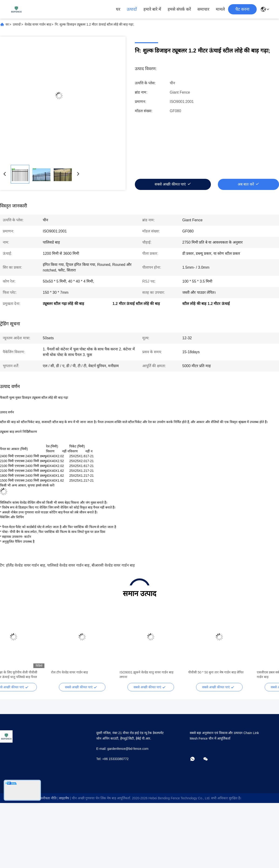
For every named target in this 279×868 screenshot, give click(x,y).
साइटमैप (64, 798)
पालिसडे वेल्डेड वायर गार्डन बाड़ (68, 565)
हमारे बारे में (152, 9)
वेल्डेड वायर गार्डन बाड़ (38, 24)
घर (118, 9)
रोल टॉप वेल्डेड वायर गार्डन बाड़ (93, 672)
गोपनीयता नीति (47, 798)
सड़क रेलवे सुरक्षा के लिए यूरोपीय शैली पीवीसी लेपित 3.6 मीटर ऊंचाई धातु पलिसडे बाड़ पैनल (33, 675)
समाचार (203, 9)
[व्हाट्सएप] (196, 759)
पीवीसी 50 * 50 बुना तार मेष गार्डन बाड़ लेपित (239, 672)
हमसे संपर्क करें (179, 9)
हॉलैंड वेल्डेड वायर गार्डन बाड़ (26, 565)
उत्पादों (132, 9)
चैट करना (242, 9)
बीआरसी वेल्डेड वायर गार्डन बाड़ (113, 565)
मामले (220, 9)
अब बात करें (246, 184)
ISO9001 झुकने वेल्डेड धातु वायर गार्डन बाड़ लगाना (170, 675)
